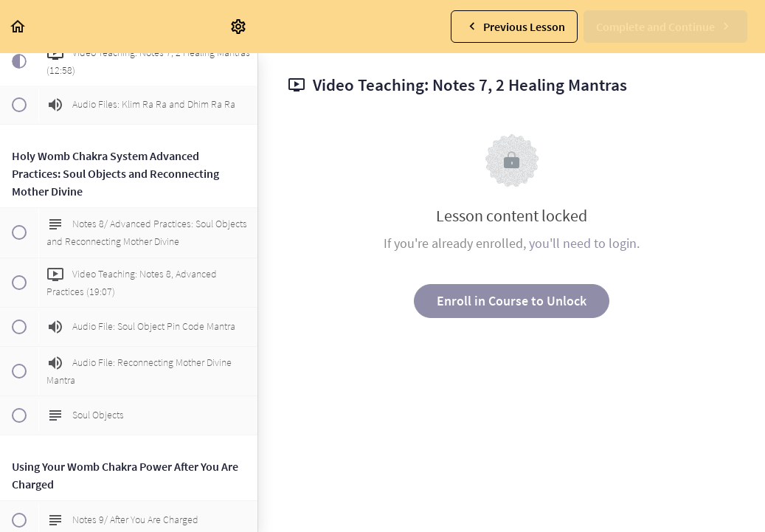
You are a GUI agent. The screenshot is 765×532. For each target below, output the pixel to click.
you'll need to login (583, 243)
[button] (18, 26)
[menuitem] (239, 26)
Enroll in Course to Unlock (512, 301)
